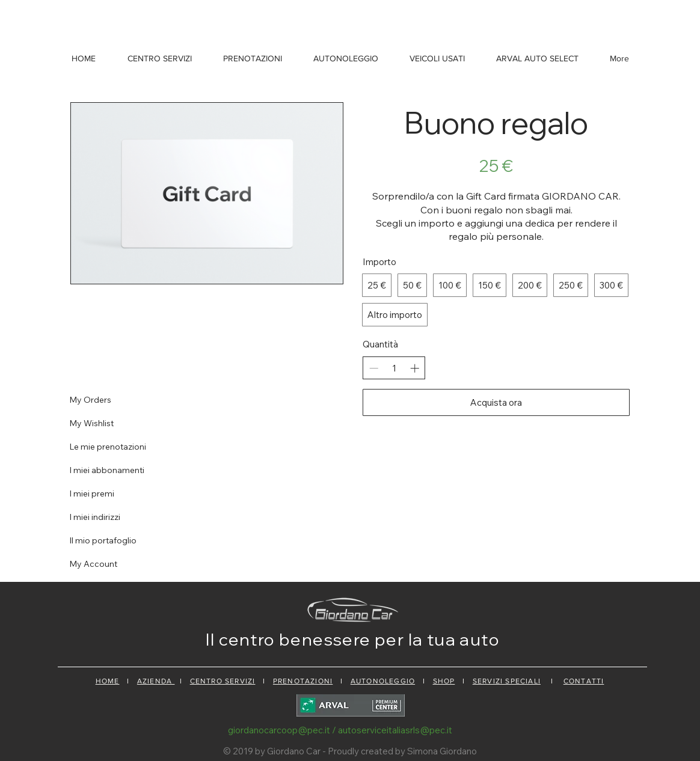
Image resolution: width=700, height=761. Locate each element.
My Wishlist (91, 423)
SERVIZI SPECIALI (507, 681)
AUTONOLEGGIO (383, 681)
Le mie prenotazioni (108, 447)
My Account (93, 564)
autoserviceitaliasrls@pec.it (395, 730)
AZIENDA (156, 681)
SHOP (444, 681)
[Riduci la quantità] (374, 368)
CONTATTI (584, 681)
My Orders (90, 400)
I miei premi (92, 494)
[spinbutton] (394, 368)
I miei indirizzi (95, 517)
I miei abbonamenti (107, 470)
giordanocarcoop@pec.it (279, 730)
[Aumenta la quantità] (415, 368)
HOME (108, 681)
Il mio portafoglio (103, 540)
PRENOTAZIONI (303, 681)
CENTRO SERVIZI (223, 681)
